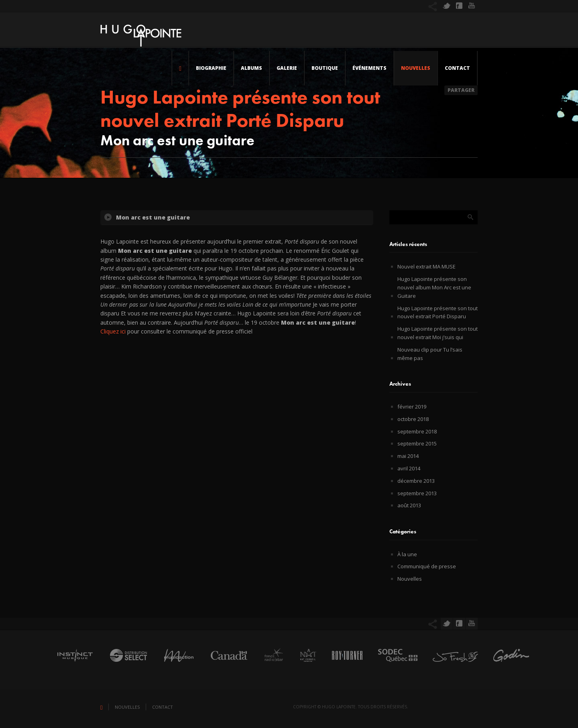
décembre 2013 (416, 481)
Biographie (211, 68)
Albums (251, 68)
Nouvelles (416, 68)
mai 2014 (408, 456)
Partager (461, 90)
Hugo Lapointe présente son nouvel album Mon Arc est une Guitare (434, 287)
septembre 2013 (417, 493)
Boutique (325, 68)
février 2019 (412, 407)
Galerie (287, 68)
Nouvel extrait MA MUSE (426, 266)
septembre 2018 (417, 431)
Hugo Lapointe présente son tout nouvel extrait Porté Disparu (438, 312)
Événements (369, 68)
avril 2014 (409, 468)
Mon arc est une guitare (153, 217)
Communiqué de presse (427, 566)
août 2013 (409, 505)
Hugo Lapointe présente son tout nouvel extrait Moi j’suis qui (438, 333)
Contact (457, 68)
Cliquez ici (113, 331)
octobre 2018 (413, 419)
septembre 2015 (417, 443)
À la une (407, 554)
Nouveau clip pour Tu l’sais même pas (430, 354)
